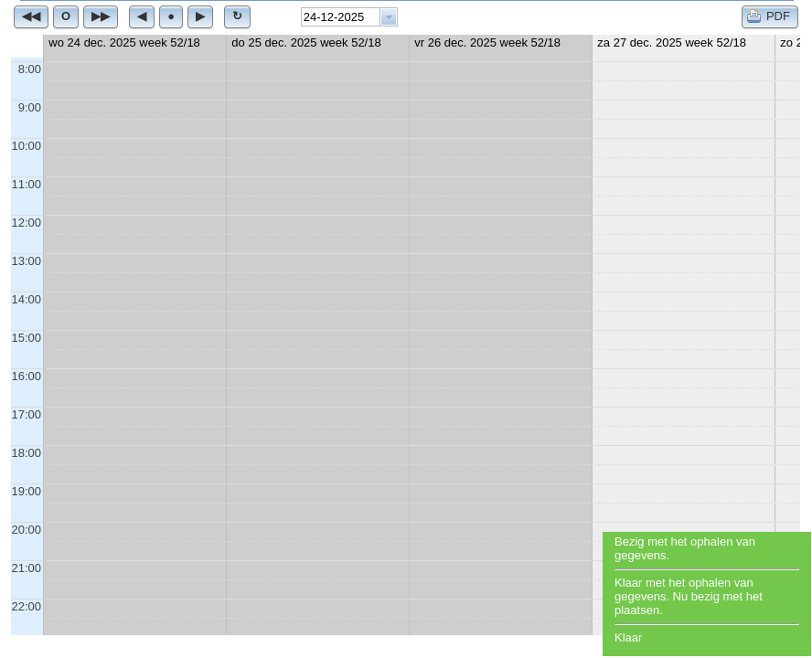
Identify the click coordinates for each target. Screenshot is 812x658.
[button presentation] (389, 17)
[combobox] (349, 17)
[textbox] (341, 17)
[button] (31, 16)
